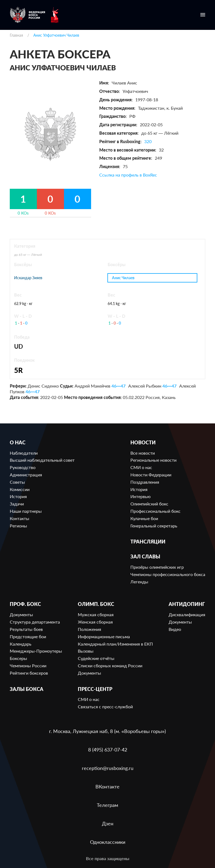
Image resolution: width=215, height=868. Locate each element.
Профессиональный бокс (155, 511)
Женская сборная (95, 622)
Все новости (143, 453)
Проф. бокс (25, 604)
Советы (17, 482)
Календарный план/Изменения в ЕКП (115, 644)
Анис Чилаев (123, 278)
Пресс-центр (95, 689)
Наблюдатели (24, 453)
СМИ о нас (141, 467)
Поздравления (145, 482)
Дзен (108, 823)
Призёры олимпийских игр (157, 567)
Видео (175, 629)
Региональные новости (153, 460)
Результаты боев (26, 629)
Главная (16, 35)
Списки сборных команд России (110, 666)
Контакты (20, 518)
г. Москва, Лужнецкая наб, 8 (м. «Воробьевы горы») (107, 731)
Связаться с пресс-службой (105, 707)
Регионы (18, 526)
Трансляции (148, 542)
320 (148, 141)
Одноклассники (108, 842)
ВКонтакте (107, 787)
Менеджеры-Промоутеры (36, 651)
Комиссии (20, 489)
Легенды (139, 582)
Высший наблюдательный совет (42, 460)
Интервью (141, 496)
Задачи (17, 504)
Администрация (26, 475)
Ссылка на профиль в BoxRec (128, 175)
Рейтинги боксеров (29, 673)
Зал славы (145, 557)
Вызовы (86, 651)
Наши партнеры (26, 511)
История (18, 496)
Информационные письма (104, 636)
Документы (21, 614)
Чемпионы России (28, 666)
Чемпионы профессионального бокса (168, 574)
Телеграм (107, 805)
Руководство (23, 467)
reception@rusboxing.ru (108, 768)
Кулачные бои (144, 518)
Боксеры (18, 658)
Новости (143, 443)
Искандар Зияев (28, 278)
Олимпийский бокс (149, 504)
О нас (18, 443)
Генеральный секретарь (154, 526)
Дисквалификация (187, 614)
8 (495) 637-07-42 (108, 750)
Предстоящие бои (28, 636)
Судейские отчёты (96, 658)
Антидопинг (187, 604)
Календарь (21, 644)
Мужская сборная (96, 614)
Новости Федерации (151, 475)
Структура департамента (35, 622)
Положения (89, 629)
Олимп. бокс (96, 604)
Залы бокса (27, 689)
